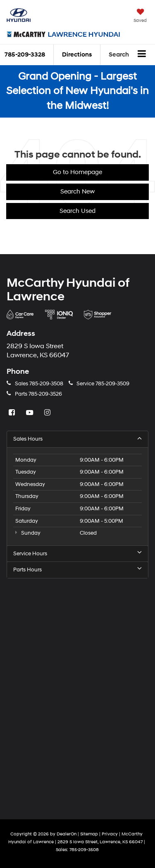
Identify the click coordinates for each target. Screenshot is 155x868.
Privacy (110, 834)
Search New (77, 192)
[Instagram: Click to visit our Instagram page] (48, 413)
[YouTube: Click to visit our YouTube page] (31, 413)
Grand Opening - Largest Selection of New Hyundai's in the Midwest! (77, 91)
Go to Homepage (77, 172)
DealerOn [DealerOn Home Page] (67, 834)
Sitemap (89, 834)
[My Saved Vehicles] (140, 17)
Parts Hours (77, 570)
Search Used (77, 211)
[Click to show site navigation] (142, 55)
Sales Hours (77, 439)
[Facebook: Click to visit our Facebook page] (13, 413)
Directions (77, 55)
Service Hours (77, 553)
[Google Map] (77, 692)
